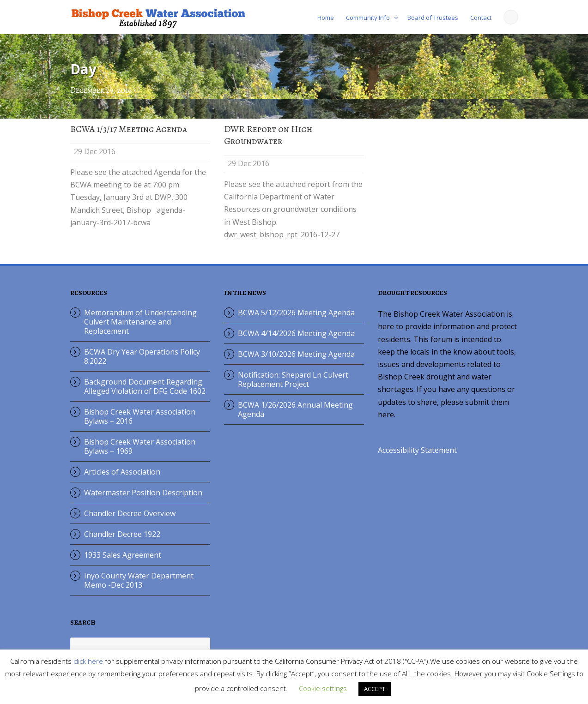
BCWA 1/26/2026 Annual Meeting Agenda (295, 409)
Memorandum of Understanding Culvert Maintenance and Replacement (140, 322)
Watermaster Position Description (143, 493)
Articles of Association (122, 472)
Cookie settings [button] (323, 688)
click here (88, 661)
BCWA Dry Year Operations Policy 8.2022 (142, 356)
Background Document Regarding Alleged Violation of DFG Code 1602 (145, 386)
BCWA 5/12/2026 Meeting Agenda (296, 313)
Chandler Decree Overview (130, 513)
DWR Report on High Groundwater (268, 135)
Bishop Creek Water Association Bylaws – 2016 (140, 416)
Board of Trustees (433, 18)
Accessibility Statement (417, 450)
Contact (481, 18)
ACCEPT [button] (375, 689)
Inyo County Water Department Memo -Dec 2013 (139, 580)
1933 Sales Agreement (123, 555)
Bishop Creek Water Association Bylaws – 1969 (140, 446)
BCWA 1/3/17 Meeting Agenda (129, 129)
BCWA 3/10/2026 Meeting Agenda (296, 354)
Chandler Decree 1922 (122, 534)
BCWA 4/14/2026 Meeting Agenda (296, 333)
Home (326, 18)
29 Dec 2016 (95, 151)
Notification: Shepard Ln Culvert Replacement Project (293, 379)
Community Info (368, 18)
